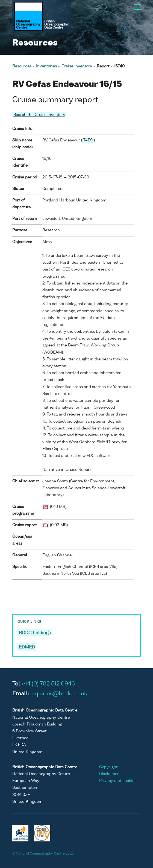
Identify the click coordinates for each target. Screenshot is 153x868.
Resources (22, 66)
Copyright (108, 767)
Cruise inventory (77, 66)
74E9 (88, 140)
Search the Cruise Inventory (39, 115)
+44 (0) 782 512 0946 (48, 684)
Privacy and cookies (118, 781)
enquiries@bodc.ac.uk (58, 694)
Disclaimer (109, 774)
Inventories (46, 66)
